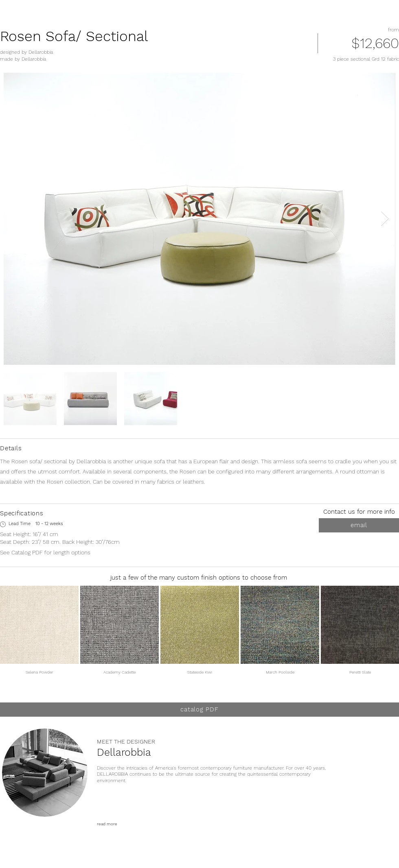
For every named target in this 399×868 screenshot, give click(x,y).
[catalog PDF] (199, 710)
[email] (359, 525)
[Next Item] (385, 219)
